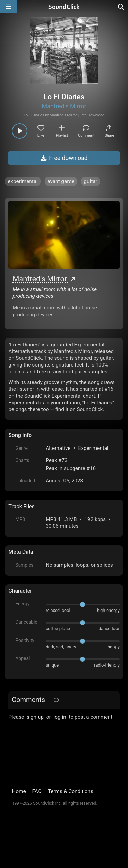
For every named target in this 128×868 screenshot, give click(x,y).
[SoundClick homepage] (64, 7)
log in (60, 717)
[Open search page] (121, 7)
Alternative (58, 448)
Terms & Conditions (71, 791)
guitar (91, 181)
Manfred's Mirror (64, 106)
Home (19, 791)
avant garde (61, 181)
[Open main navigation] (8, 7)
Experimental (93, 448)
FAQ (37, 791)
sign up (35, 717)
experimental (23, 181)
